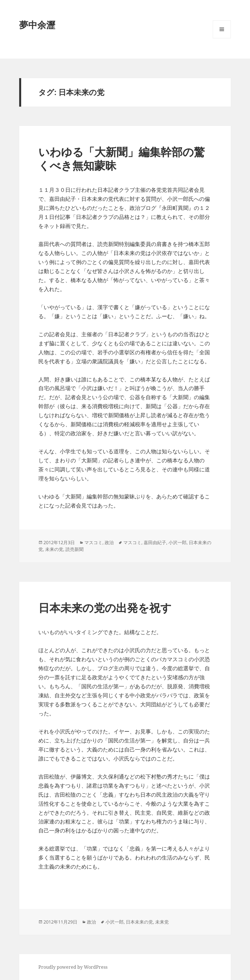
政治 (109, 542)
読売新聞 (74, 549)
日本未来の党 (139, 922)
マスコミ (93, 542)
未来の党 (54, 549)
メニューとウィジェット (222, 38)
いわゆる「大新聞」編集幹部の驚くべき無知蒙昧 (122, 158)
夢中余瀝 (37, 25)
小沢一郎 (177, 542)
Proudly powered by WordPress (73, 967)
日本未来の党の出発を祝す (105, 607)
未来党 (162, 922)
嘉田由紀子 (155, 542)
